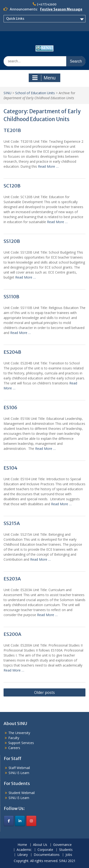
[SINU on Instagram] (31, 821)
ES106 (10, 407)
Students (66, 850)
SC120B (12, 186)
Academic (24, 850)
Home (22, 845)
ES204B (12, 352)
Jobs (69, 855)
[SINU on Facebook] (9, 821)
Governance (62, 845)
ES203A (12, 579)
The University (19, 733)
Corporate (45, 850)
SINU (7, 93)
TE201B (12, 130)
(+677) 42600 (47, 4)
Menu (44, 78)
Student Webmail (22, 793)
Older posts (44, 692)
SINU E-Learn (19, 773)
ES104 (10, 468)
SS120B (12, 241)
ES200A (12, 634)
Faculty (14, 738)
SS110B (11, 297)
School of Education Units (35, 93)
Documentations (47, 855)
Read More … (48, 166)
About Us (40, 845)
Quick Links (15, 19)
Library (23, 855)
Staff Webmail (19, 768)
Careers (14, 748)
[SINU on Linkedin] (20, 821)
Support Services (21, 743)
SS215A (12, 523)
